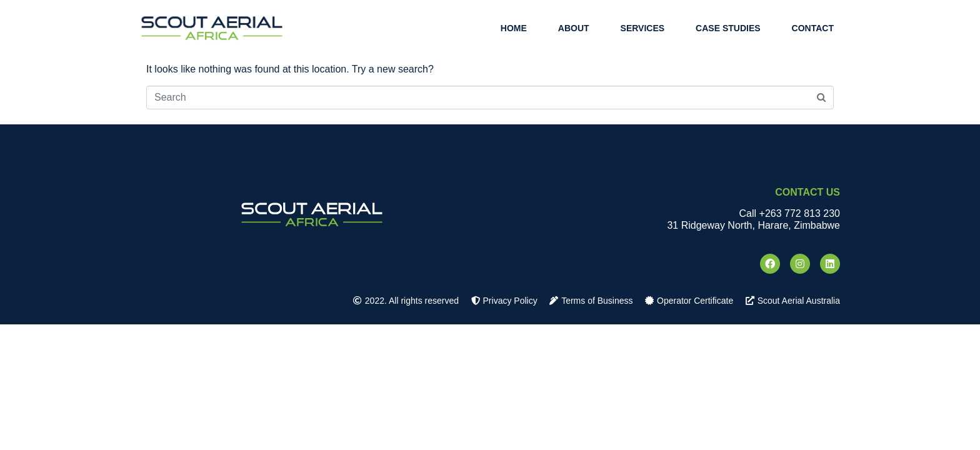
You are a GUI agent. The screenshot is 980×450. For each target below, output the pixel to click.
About (574, 28)
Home (514, 28)
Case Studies (728, 28)
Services (643, 28)
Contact (813, 28)
